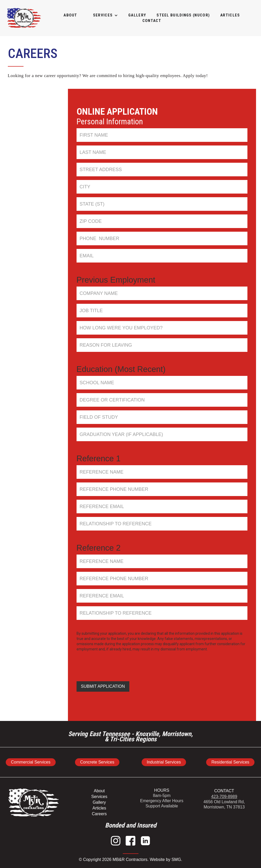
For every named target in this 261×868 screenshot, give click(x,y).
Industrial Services (164, 762)
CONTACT (224, 791)
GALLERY (137, 15)
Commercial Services (31, 762)
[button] (103, 15)
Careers (99, 814)
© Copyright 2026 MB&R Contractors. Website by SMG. (131, 860)
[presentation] (116, 663)
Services (99, 797)
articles (230, 15)
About (70, 15)
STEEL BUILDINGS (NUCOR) (183, 15)
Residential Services (230, 762)
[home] (24, 18)
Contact (152, 21)
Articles (99, 808)
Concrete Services (97, 762)
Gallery (99, 802)
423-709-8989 (224, 797)
